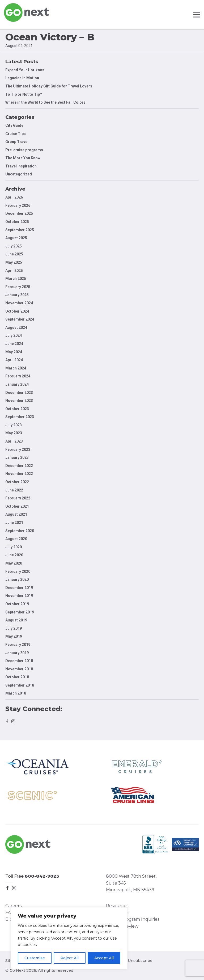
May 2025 (14, 262)
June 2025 (14, 254)
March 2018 (16, 693)
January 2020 (17, 579)
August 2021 (16, 514)
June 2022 (14, 490)
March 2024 (16, 368)
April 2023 (14, 441)
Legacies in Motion (22, 78)
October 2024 (17, 311)
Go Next (27, 12)
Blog (10, 919)
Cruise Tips (16, 134)
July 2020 (14, 547)
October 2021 (17, 506)
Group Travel (17, 142)
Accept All (104, 958)
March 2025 (16, 279)
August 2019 (16, 620)
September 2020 (20, 531)
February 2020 (18, 571)
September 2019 (20, 612)
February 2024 (18, 376)
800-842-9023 (42, 876)
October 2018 (17, 677)
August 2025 (16, 238)
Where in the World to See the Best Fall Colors (45, 102)
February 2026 (18, 205)
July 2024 (14, 335)
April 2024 (14, 360)
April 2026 (14, 197)
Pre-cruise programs (24, 150)
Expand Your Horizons (25, 70)
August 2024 (16, 327)
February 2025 (18, 287)
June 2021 (14, 523)
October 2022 (17, 482)
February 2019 (18, 645)
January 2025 (17, 295)
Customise (35, 958)
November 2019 (19, 596)
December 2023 (19, 393)
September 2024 (20, 319)
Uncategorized (19, 174)
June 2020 (14, 555)
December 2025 (19, 213)
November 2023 (19, 401)
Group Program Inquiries (133, 919)
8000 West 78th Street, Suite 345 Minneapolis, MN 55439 (131, 883)
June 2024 (14, 344)
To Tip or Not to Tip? (24, 94)
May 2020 (14, 563)
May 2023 (14, 433)
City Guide (14, 125)
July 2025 (14, 246)
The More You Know (23, 158)
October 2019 (17, 604)
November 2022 (19, 474)
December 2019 (19, 588)
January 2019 (17, 653)
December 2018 (19, 661)
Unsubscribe (140, 961)
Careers (13, 906)
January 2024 (17, 384)
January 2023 (17, 457)
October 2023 (17, 409)
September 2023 (20, 417)
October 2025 (17, 222)
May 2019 (14, 636)
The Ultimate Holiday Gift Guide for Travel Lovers (49, 86)
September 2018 (20, 685)
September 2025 (20, 230)
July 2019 (14, 628)
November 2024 (19, 303)
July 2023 (14, 425)
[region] (69, 938)
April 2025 (14, 271)
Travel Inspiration (21, 166)
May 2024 (14, 352)
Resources (117, 906)
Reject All (69, 958)
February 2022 (18, 498)
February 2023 (18, 449)
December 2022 (19, 466)
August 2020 (16, 539)
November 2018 (19, 669)
